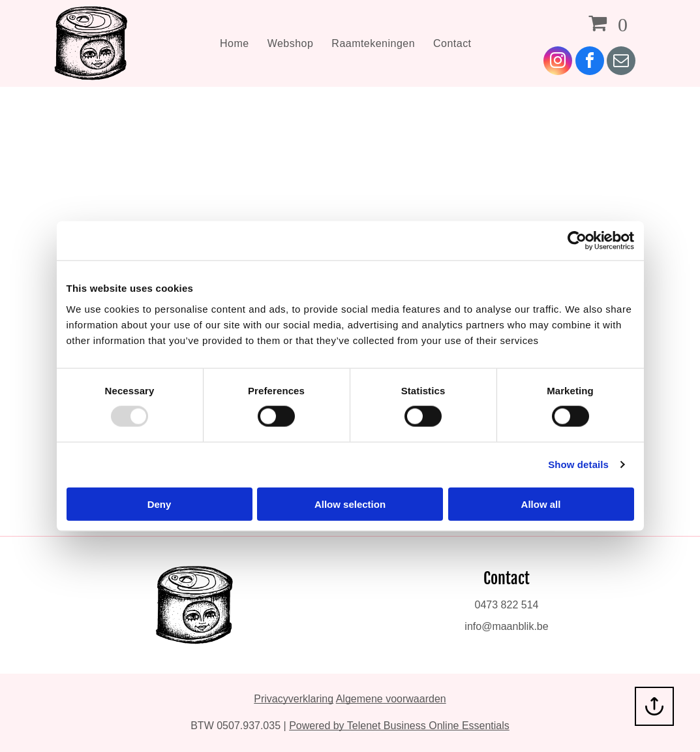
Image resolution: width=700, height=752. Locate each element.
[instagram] (558, 62)
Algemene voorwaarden (391, 699)
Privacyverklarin (291, 699)
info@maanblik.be (506, 626)
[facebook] (590, 62)
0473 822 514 (507, 605)
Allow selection (350, 504)
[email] (621, 62)
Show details (578, 464)
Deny (160, 504)
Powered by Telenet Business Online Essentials (399, 726)
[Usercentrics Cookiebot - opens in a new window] (577, 241)
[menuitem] (235, 43)
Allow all (541, 504)
